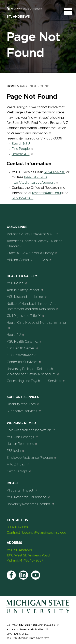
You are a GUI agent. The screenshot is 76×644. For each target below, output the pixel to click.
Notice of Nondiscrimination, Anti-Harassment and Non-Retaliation (33, 306)
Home (12, 86)
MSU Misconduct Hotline (27, 297)
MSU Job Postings (22, 437)
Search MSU (21, 144)
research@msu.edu (48, 193)
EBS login (16, 451)
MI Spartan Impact (22, 490)
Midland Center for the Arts (29, 260)
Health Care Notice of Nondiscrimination (37, 325)
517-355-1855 (28, 625)
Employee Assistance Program (32, 458)
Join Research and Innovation (31, 430)
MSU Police (17, 283)
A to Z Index (18, 464)
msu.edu (52, 625)
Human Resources (22, 444)
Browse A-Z (23, 154)
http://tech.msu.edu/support (35, 183)
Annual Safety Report (25, 290)
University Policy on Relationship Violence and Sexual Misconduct (33, 372)
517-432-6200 (55, 172)
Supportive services (24, 411)
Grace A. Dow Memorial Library (32, 253)
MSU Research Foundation (29, 497)
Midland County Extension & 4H (32, 234)
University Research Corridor (31, 504)
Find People (23, 149)
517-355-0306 (23, 198)
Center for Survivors (24, 362)
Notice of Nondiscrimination (27, 630)
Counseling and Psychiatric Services (36, 381)
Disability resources (23, 404)
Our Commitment (22, 355)
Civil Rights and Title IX (26, 316)
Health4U (16, 335)
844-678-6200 (35, 177)
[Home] (38, 613)
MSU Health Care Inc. (24, 342)
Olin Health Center (23, 348)
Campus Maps (19, 471)
